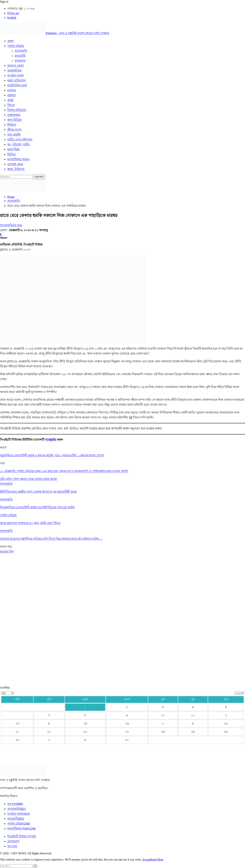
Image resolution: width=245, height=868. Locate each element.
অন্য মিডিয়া (14, 120)
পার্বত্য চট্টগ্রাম (16, 46)
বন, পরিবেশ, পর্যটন (19, 144)
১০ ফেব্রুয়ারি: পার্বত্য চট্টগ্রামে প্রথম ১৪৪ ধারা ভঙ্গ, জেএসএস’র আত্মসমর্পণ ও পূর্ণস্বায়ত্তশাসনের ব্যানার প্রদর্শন (64, 471)
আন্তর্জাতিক (14, 71)
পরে (10, 547)
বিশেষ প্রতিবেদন (17, 110)
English (12, 18)
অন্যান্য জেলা (16, 66)
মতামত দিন (7, 552)
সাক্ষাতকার (14, 115)
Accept (146, 860)
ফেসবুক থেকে (15, 164)
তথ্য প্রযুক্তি (14, 135)
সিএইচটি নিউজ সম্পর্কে (21, 836)
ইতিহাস (12, 125)
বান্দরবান (20, 61)
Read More (157, 860)
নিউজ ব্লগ (13, 13)
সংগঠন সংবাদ (16, 75)
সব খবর (17, 225)
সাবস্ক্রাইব (51, 440)
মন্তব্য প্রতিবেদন (16, 80)
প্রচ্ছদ (11, 41)
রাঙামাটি (20, 56)
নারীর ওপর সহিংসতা (20, 139)
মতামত (12, 90)
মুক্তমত (12, 95)
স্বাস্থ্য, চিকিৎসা (16, 169)
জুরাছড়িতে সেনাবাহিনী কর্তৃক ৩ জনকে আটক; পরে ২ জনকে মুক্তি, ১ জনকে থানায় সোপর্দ (52, 455)
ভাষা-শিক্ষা (14, 149)
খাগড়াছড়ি (21, 51)
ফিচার (11, 105)
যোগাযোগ (13, 841)
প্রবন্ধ (10, 100)
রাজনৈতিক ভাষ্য (17, 85)
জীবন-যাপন (14, 130)
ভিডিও (12, 154)
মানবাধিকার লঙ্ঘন (18, 159)
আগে (4, 547)
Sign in (4, 2)
